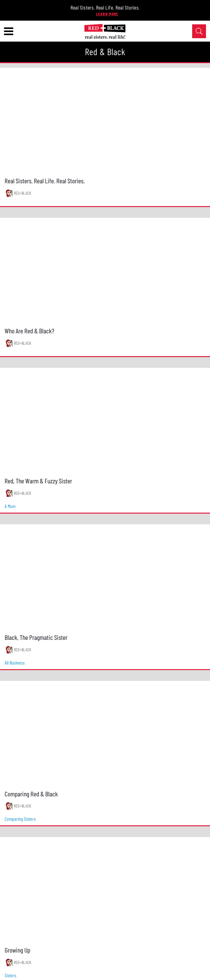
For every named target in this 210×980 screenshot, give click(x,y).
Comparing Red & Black (31, 794)
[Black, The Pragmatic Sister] (105, 577)
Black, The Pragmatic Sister (36, 637)
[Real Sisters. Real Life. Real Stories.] (105, 120)
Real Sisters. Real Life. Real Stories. (105, 7)
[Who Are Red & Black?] (105, 270)
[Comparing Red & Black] (105, 733)
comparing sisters (20, 819)
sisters (10, 975)
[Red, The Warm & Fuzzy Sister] (105, 420)
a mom (10, 506)
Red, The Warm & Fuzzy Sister (38, 481)
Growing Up (17, 950)
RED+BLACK (22, 193)
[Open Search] (199, 31)
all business (15, 663)
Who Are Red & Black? (29, 331)
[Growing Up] (105, 890)
